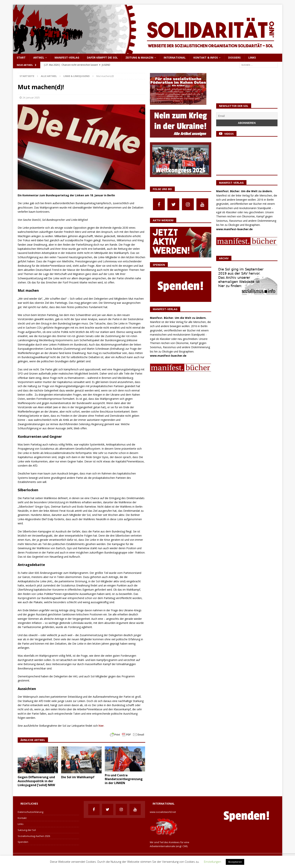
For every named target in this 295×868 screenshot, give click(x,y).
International (175, 57)
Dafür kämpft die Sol (102, 57)
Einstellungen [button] (213, 862)
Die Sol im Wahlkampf (78, 777)
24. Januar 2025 (31, 97)
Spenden (23, 842)
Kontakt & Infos (206, 57)
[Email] (247, 116)
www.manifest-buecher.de (168, 356)
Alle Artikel (49, 76)
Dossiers (234, 57)
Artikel (39, 57)
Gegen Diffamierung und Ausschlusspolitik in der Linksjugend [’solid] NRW (36, 781)
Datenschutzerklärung (30, 812)
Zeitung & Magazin (139, 57)
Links (252, 57)
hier (101, 726)
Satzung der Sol (27, 830)
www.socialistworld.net (163, 812)
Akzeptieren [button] (235, 862)
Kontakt (22, 818)
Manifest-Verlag (67, 57)
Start (21, 57)
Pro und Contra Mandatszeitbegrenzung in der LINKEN (124, 779)
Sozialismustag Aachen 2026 (34, 836)
